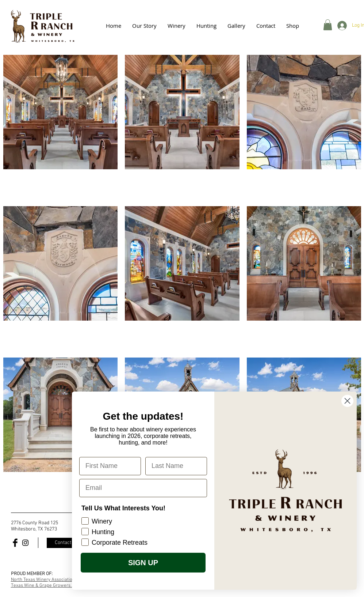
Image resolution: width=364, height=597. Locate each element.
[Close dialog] (352, 401)
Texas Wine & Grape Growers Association (53, 586)
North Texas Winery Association (43, 580)
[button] (236, 26)
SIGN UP (148, 563)
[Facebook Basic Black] (15, 543)
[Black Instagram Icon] (25, 543)
